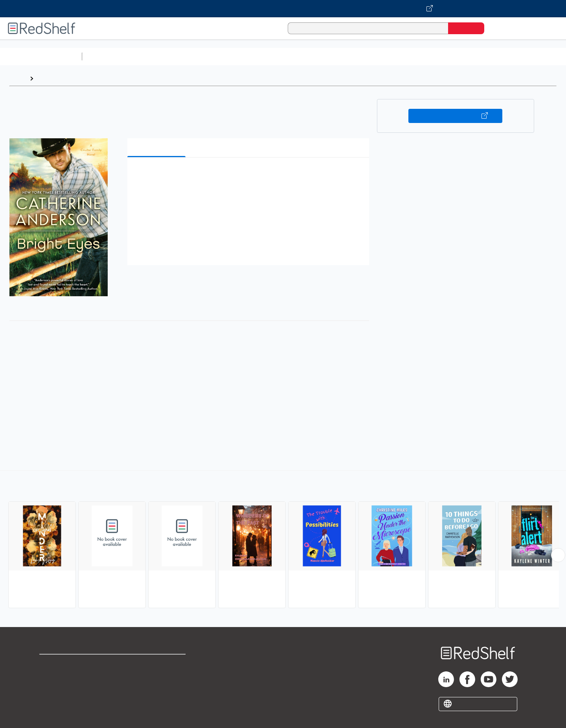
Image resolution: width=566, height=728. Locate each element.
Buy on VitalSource (455, 116)
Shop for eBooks (64, 664)
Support (51, 676)
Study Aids (106, 56)
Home (18, 78)
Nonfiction (476, 56)
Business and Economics (305, 56)
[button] (250, 175)
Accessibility (156, 689)
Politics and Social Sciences (387, 56)
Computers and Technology (224, 56)
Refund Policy (157, 676)
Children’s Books (522, 56)
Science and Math (154, 56)
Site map (52, 701)
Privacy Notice (61, 689)
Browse (48, 78)
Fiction (444, 56)
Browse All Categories (41, 56)
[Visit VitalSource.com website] (283, 9)
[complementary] (283, 540)
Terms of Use (157, 664)
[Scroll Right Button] (558, 555)
